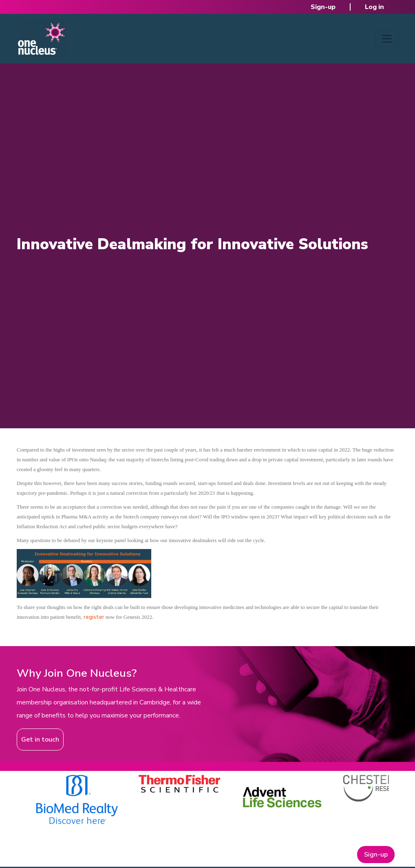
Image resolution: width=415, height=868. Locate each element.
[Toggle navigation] (387, 39)
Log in (374, 7)
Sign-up (323, 7)
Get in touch (40, 740)
